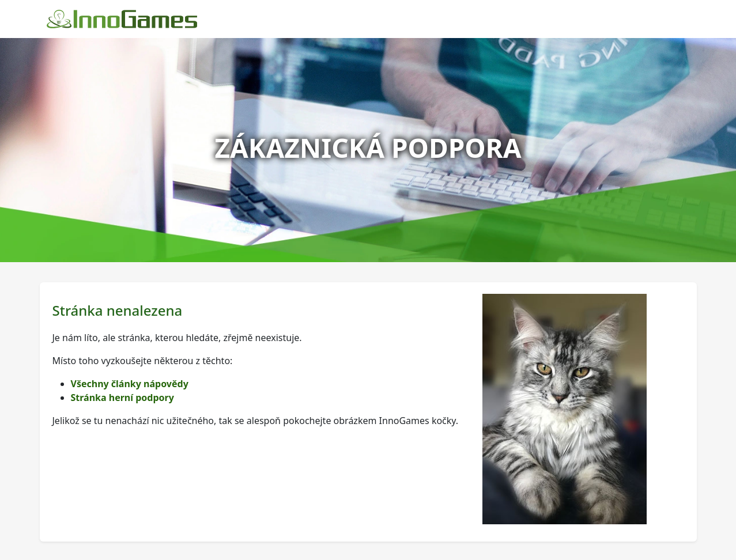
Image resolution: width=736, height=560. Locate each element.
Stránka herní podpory (122, 398)
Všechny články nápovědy (130, 384)
